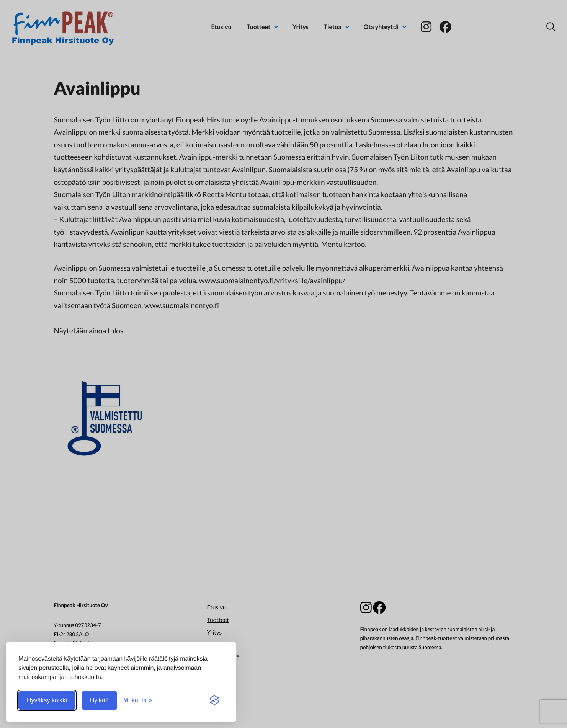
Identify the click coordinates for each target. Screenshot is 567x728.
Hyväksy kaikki (47, 700)
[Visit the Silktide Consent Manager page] (214, 700)
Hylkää (99, 700)
